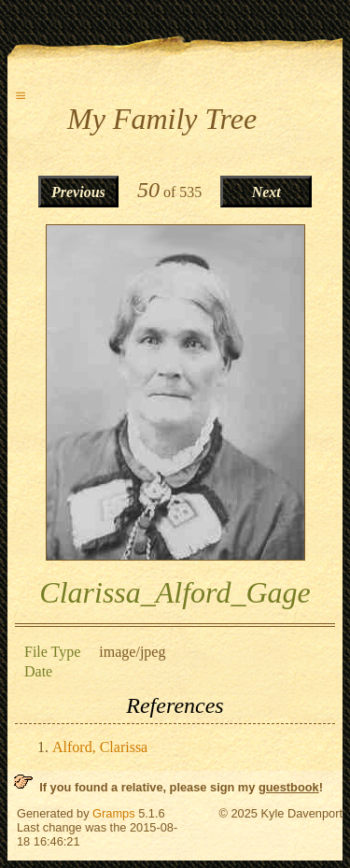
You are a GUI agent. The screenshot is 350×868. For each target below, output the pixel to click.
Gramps (114, 813)
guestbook (289, 787)
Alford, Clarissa (100, 747)
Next (266, 192)
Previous (78, 192)
